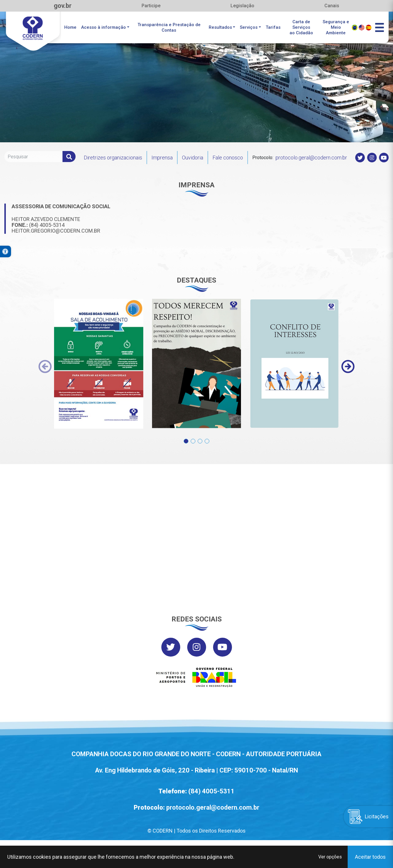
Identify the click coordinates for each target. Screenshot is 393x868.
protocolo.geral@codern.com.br (311, 158)
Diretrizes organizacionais (113, 158)
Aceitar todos (370, 857)
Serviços (249, 27)
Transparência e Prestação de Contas (169, 27)
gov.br (63, 6)
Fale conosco (228, 158)
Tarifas (273, 27)
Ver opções (330, 857)
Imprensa (162, 158)
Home (70, 27)
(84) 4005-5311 (211, 791)
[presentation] (45, 366)
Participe (151, 6)
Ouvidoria (193, 158)
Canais (332, 6)
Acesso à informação (103, 27)
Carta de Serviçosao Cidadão (301, 27)
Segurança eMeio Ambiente (336, 27)
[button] (186, 438)
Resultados (220, 27)
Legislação (242, 6)
